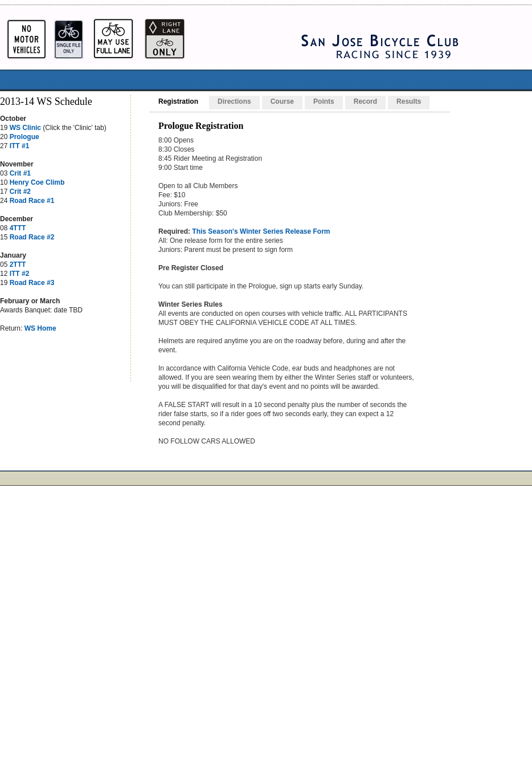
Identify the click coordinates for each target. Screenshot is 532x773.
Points (324, 101)
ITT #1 (20, 146)
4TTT (18, 228)
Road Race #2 (32, 237)
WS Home (40, 328)
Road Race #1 (32, 201)
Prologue (24, 137)
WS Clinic (25, 128)
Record (365, 101)
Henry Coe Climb (37, 182)
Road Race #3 (32, 283)
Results (409, 101)
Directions (234, 101)
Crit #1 (20, 173)
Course (282, 101)
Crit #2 (20, 192)
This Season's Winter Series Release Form (261, 231)
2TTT (18, 265)
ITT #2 (20, 274)
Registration (178, 101)
